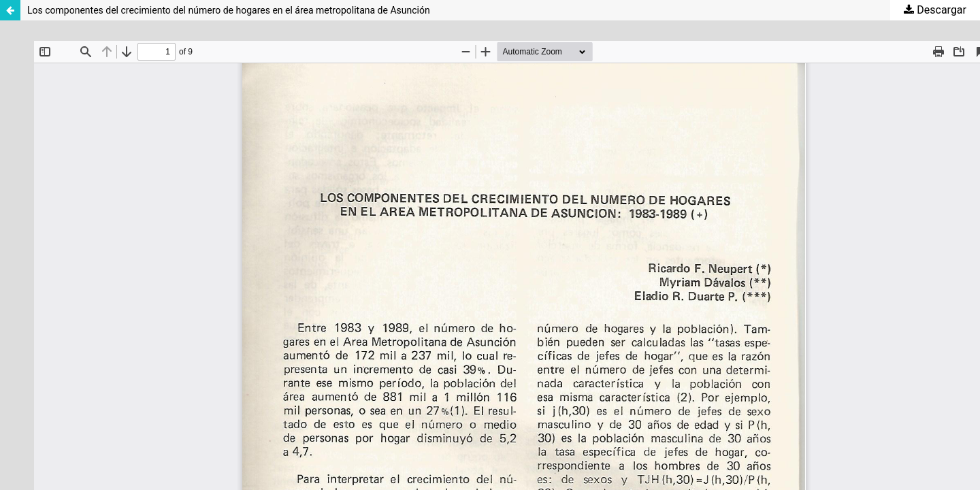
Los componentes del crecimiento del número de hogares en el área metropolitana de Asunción (229, 10)
